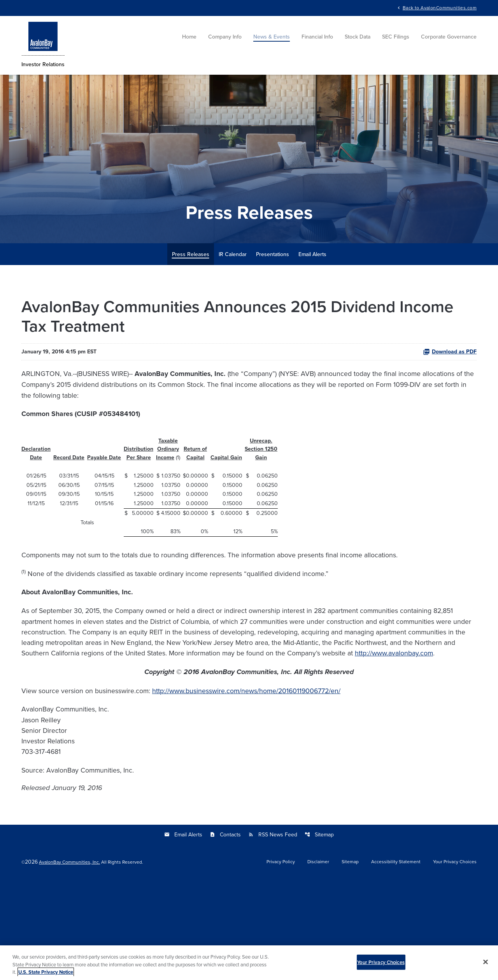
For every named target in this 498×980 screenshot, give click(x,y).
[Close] (486, 964)
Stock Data (358, 39)
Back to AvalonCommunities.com (440, 8)
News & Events (272, 39)
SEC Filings (396, 39)
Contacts (225, 934)
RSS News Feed (273, 934)
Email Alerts (312, 298)
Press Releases (191, 298)
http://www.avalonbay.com (216, 734)
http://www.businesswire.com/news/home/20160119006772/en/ (275, 775)
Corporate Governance (449, 39)
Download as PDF (450, 396)
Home (189, 39)
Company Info (225, 39)
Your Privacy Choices (381, 965)
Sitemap (319, 934)
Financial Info (317, 39)
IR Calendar (233, 298)
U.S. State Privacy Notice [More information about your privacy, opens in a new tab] (46, 975)
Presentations (273, 298)
